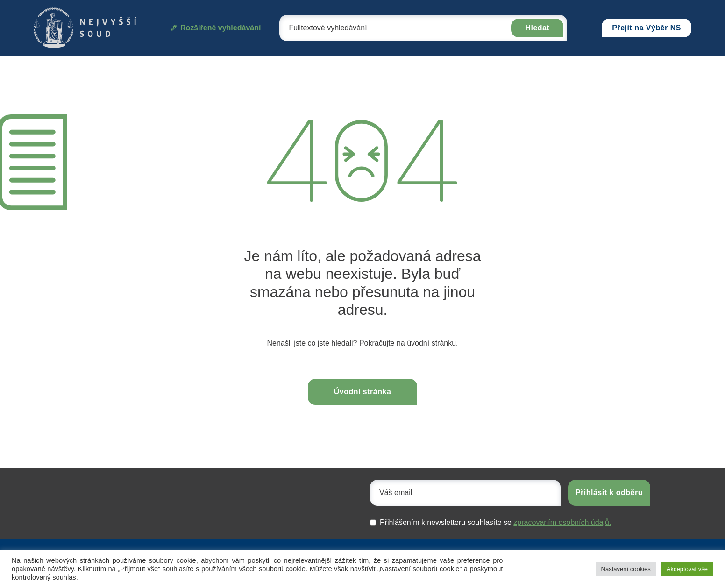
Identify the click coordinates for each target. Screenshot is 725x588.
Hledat (537, 28)
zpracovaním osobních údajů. (562, 522)
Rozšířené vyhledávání (216, 28)
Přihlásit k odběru (609, 492)
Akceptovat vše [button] (687, 569)
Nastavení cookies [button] (626, 569)
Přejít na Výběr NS (647, 28)
